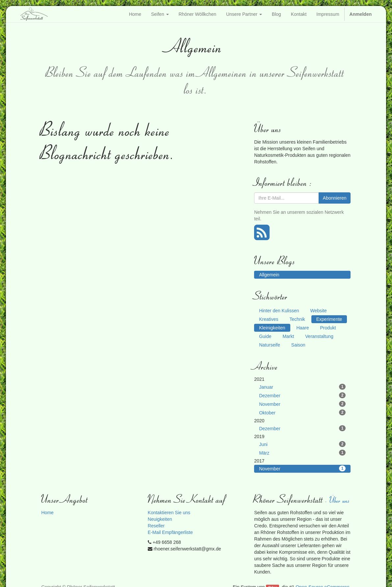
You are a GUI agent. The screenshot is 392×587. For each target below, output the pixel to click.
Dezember (302, 395)
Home (47, 513)
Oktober (302, 412)
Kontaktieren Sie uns (169, 513)
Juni (302, 444)
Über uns (340, 500)
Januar (302, 387)
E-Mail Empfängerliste (170, 532)
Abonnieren (335, 198)
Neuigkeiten (160, 519)
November (302, 404)
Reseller (156, 526)
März (302, 453)
